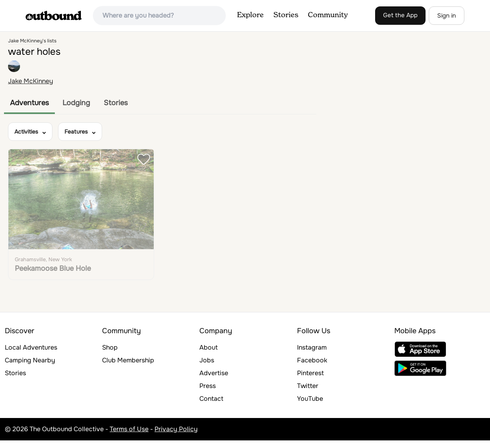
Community (328, 15)
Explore (250, 15)
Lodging (76, 103)
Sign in (447, 16)
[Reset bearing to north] (480, 65)
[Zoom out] (480, 53)
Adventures (29, 103)
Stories (286, 15)
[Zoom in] (480, 41)
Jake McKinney (31, 81)
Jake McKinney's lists (32, 41)
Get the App (400, 15)
